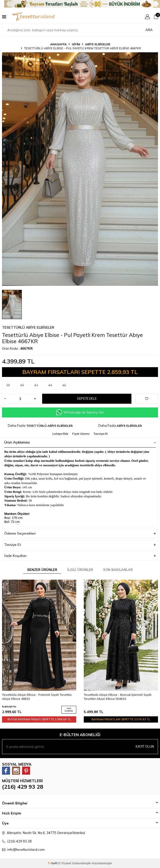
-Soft (53, 863)
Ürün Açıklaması (80, 442)
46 (66, 386)
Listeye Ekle (60, 434)
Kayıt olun (145, 746)
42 (38, 386)
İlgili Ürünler (80, 570)
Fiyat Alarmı (81, 434)
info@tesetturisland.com (26, 849)
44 (52, 386)
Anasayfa (58, 44)
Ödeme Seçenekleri (80, 533)
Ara (149, 30)
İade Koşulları (80, 556)
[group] (80, 169)
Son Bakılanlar (118, 570)
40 (24, 386)
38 (10, 386)
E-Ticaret (65, 863)
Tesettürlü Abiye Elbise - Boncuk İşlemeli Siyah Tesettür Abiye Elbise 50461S (118, 697)
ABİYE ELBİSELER (98, 44)
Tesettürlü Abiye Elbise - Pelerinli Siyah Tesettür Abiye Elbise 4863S (37, 697)
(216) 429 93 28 (23, 787)
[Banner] (80, 4)
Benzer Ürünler (42, 570)
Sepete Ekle (87, 398)
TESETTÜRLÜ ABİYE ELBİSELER (28, 327)
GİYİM (76, 44)
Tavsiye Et (101, 434)
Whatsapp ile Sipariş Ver (80, 412)
